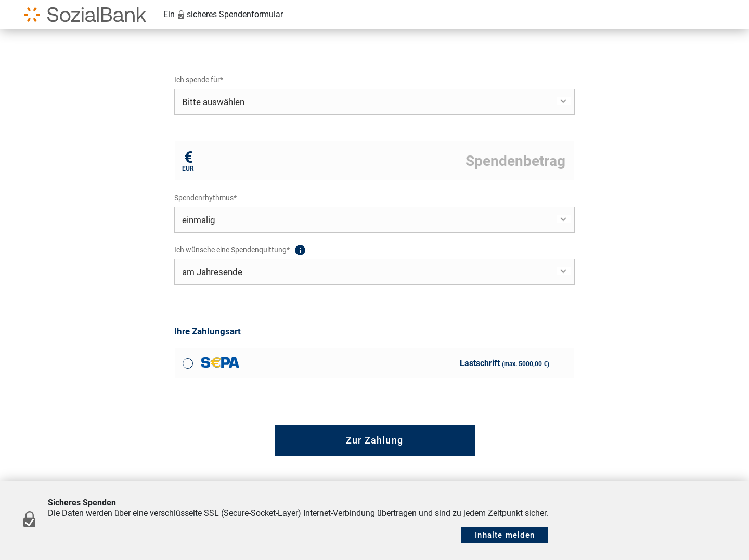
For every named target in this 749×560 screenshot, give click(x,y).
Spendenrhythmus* (205, 198)
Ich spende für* (199, 80)
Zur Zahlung (374, 440)
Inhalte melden (505, 535)
